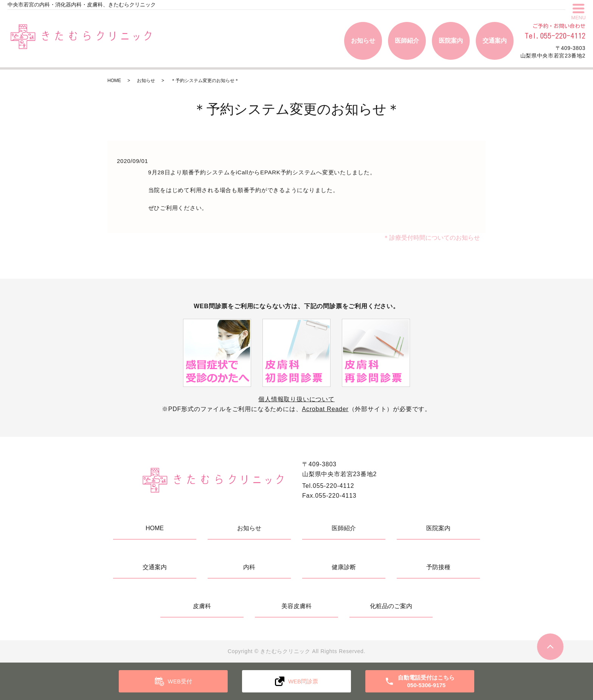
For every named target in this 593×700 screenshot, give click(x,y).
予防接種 (438, 567)
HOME (114, 81)
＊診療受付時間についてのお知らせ (432, 238)
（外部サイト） (347, 409)
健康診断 (344, 567)
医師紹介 (407, 41)
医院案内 (451, 41)
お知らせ (363, 41)
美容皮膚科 (296, 606)
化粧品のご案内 (391, 606)
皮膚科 (202, 606)
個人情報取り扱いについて (296, 399)
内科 (249, 567)
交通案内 (495, 41)
